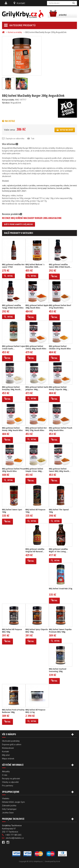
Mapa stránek (8, 759)
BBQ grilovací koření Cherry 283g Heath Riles (36, 347)
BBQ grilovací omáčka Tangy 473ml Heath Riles (13, 306)
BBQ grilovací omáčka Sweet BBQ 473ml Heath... (60, 266)
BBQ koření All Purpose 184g (35, 511)
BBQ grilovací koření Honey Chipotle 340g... (59, 388)
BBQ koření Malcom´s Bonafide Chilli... (35, 266)
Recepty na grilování (11, 779)
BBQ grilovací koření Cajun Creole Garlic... (14, 347)
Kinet (58, 861)
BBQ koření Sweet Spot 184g (12, 511)
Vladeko (6, 799)
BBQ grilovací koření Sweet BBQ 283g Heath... (60, 470)
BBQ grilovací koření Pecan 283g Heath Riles (14, 470)
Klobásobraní (8, 748)
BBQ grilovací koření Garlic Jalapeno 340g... (37, 388)
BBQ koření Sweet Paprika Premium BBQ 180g (60, 631)
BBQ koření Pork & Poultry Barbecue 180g (13, 711)
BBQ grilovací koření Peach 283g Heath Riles (61, 429)
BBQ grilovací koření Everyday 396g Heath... (12, 388)
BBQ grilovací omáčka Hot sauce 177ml (13, 266)
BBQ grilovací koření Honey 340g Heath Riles (12, 429)
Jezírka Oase (8, 813)
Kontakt (21, 3)
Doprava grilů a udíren (12, 745)
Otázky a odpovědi (10, 782)
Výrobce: (6, 103)
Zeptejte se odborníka (15, 139)
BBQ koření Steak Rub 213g (61, 588)
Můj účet (6, 755)
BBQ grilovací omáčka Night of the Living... (58, 550)
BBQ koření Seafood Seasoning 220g (58, 670)
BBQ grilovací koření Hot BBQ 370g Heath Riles (36, 429)
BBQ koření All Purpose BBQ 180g (12, 631)
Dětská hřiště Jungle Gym (13, 802)
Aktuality (6, 772)
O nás (5, 775)
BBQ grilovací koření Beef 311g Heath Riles (60, 306)
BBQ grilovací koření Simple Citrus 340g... (34, 470)
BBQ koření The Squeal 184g (59, 511)
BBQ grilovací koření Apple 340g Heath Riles (37, 306)
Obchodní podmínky (11, 741)
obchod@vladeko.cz (15, 838)
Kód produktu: (8, 100)
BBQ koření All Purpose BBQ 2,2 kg (35, 711)
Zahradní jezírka (9, 806)
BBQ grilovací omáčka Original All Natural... (35, 550)
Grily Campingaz (9, 809)
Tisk (33, 139)
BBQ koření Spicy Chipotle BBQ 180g (37, 631)
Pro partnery (8, 786)
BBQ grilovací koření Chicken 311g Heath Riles (60, 347)
